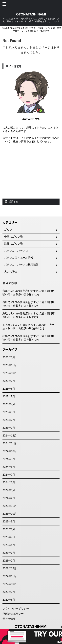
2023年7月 (9, 537)
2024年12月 (10, 436)
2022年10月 (10, 584)
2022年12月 (10, 568)
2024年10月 (10, 451)
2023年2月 (9, 561)
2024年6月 (9, 482)
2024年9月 (9, 459)
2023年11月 (10, 506)
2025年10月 (10, 373)
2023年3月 (9, 553)
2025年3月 (9, 412)
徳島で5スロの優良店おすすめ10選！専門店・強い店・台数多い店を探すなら (30, 338)
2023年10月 (10, 514)
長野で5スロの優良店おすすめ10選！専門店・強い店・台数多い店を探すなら (30, 304)
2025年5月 (9, 396)
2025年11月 (10, 365)
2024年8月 (9, 467)
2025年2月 (9, 420)
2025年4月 (9, 404)
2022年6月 (9, 600)
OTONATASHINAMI (31, 14)
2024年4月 (9, 498)
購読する (11, 202)
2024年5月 (9, 490)
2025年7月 (9, 381)
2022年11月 (10, 576)
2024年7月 (9, 475)
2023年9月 (9, 522)
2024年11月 (10, 443)
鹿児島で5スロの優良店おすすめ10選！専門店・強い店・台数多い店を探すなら (29, 327)
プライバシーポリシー (16, 608)
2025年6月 (9, 389)
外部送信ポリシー (13, 614)
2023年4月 (9, 545)
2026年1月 (9, 357)
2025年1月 (9, 428)
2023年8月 (9, 529)
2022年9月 (9, 592)
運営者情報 (9, 619)
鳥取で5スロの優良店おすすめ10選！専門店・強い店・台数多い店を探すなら (30, 315)
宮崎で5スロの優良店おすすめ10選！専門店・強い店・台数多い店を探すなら (30, 293)
